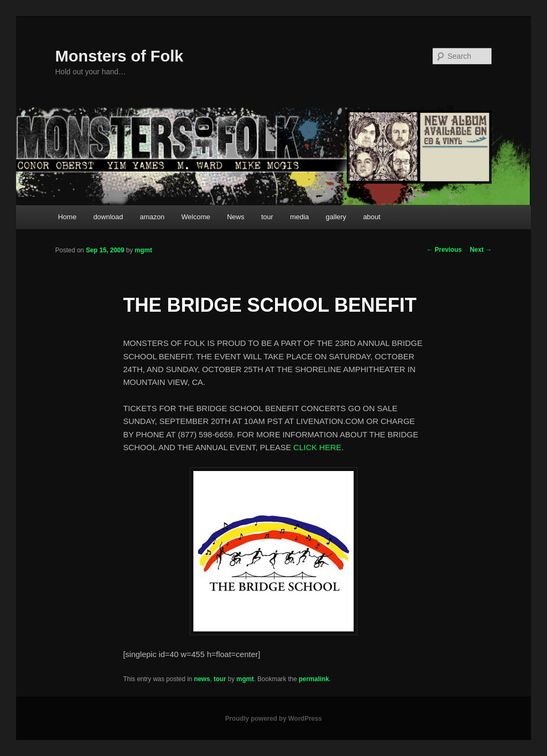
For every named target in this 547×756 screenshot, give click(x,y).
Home (67, 217)
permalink (314, 679)
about (372, 217)
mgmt (143, 250)
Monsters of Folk (119, 56)
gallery (336, 217)
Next (480, 250)
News (236, 217)
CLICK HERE (317, 447)
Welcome (196, 217)
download (108, 217)
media (299, 217)
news (202, 679)
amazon (152, 217)
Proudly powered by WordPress (273, 719)
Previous (444, 250)
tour (267, 217)
